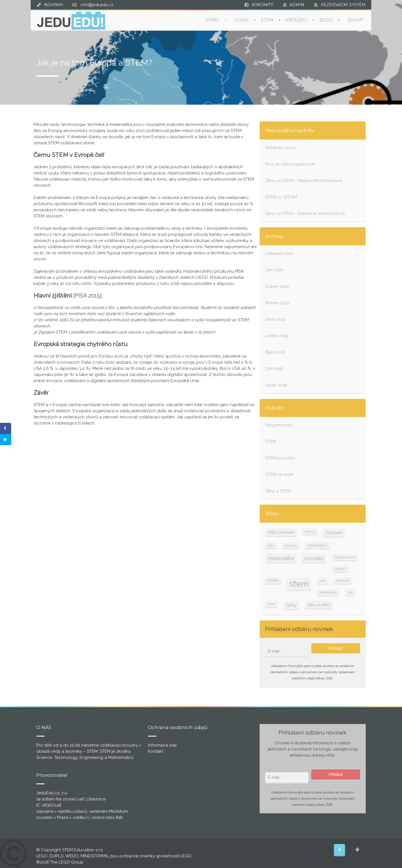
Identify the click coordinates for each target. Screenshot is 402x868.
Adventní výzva (280, 148)
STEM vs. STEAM (281, 197)
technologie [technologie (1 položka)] (328, 592)
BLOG (326, 20)
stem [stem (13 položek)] (299, 584)
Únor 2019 (275, 319)
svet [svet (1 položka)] (323, 581)
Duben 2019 (277, 286)
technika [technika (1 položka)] (343, 581)
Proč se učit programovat (290, 164)
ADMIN (297, 5)
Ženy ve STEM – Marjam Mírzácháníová (303, 181)
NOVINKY (54, 5)
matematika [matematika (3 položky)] (281, 558)
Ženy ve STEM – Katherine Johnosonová (305, 214)
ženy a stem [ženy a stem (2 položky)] (319, 605)
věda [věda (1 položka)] (271, 604)
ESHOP (355, 20)
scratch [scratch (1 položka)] (340, 569)
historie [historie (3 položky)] (334, 533)
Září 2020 (274, 270)
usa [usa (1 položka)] (350, 592)
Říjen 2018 (275, 352)
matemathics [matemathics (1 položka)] (318, 545)
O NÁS (241, 20)
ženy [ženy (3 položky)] (291, 605)
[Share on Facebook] (6, 428)
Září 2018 (274, 369)
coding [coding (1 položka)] (310, 531)
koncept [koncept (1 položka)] (291, 545)
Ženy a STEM (278, 491)
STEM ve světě (279, 474)
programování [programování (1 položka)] (345, 557)
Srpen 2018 (276, 385)
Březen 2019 (277, 303)
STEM (267, 20)
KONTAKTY (262, 5)
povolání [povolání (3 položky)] (314, 558)
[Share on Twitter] (6, 440)
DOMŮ (212, 20)
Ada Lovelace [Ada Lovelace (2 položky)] (281, 532)
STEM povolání (280, 458)
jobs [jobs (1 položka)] (271, 545)
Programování (279, 425)
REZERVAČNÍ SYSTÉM (343, 5)
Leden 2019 (277, 336)
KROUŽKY (296, 20)
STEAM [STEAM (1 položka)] (273, 581)
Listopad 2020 (279, 253)
